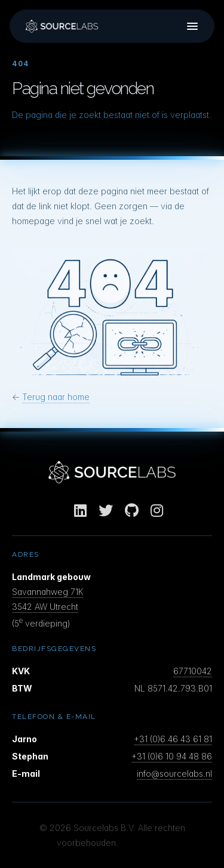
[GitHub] (132, 511)
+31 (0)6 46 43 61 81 (173, 739)
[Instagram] (157, 511)
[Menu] (192, 26)
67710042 (193, 671)
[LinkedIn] (80, 511)
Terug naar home (56, 397)
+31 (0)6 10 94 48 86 (172, 756)
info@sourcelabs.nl (174, 774)
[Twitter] (106, 511)
